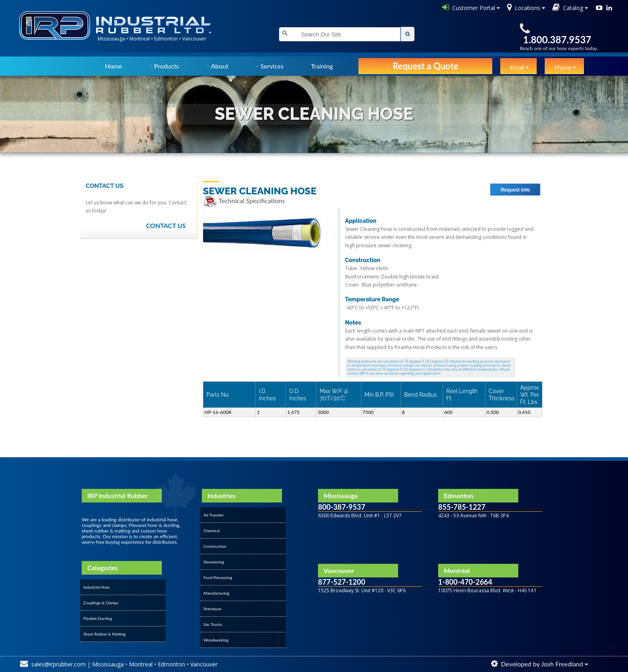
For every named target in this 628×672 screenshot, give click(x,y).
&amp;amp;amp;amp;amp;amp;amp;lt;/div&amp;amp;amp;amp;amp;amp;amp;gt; (370, 609)
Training (322, 66)
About (220, 66)
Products (167, 66)
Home (114, 66)
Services (272, 66)
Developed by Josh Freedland (542, 664)
